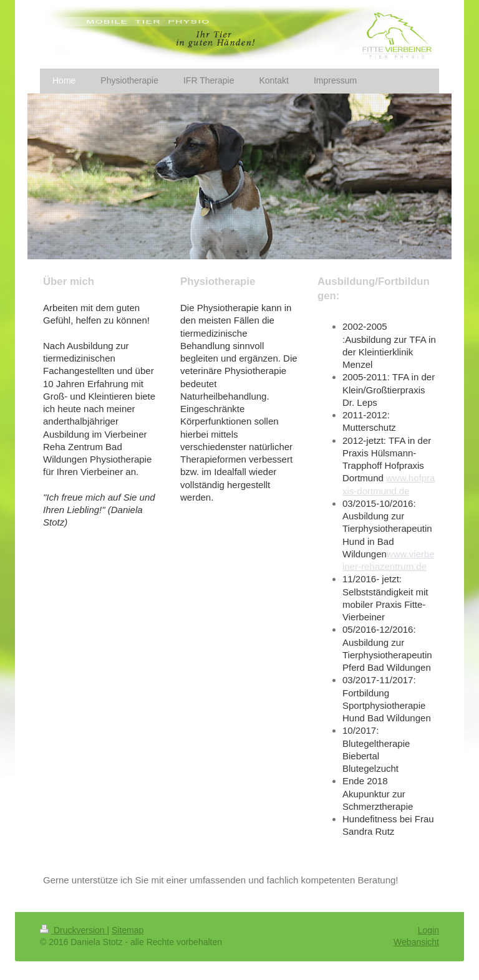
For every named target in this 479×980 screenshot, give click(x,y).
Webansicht (416, 942)
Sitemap (128, 930)
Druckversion (73, 930)
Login (428, 930)
